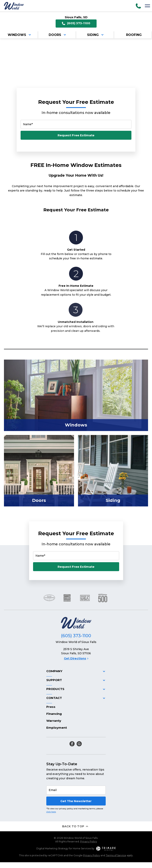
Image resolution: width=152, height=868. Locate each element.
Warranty (54, 721)
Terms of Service (116, 855)
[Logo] (14, 6)
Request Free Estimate (76, 135)
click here (51, 812)
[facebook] (72, 744)
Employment (57, 728)
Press (51, 707)
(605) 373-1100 (76, 23)
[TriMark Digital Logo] (106, 849)
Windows (20, 35)
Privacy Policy (89, 842)
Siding (96, 35)
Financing (54, 714)
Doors (58, 35)
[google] (79, 744)
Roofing (134, 35)
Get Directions (76, 658)
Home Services (82, 848)
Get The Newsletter (76, 801)
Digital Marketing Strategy (52, 848)
